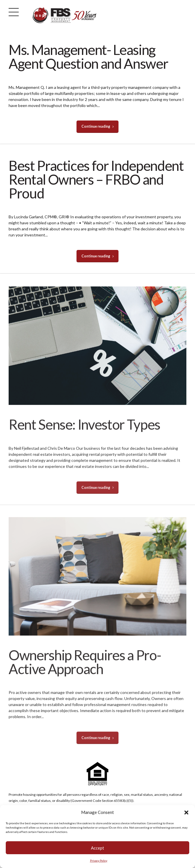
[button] (186, 812)
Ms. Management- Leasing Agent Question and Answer (88, 57)
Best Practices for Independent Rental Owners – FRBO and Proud (96, 179)
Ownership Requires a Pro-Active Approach (85, 668)
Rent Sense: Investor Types (84, 431)
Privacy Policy (99, 861)
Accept (97, 848)
